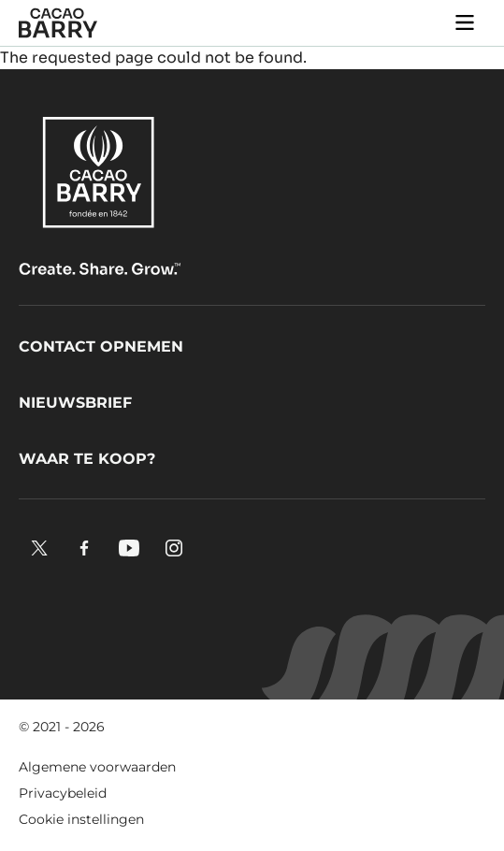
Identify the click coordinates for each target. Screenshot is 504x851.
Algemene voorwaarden (97, 767)
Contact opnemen (101, 346)
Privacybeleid (63, 793)
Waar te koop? (87, 459)
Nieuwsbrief (75, 403)
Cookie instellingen (81, 819)
